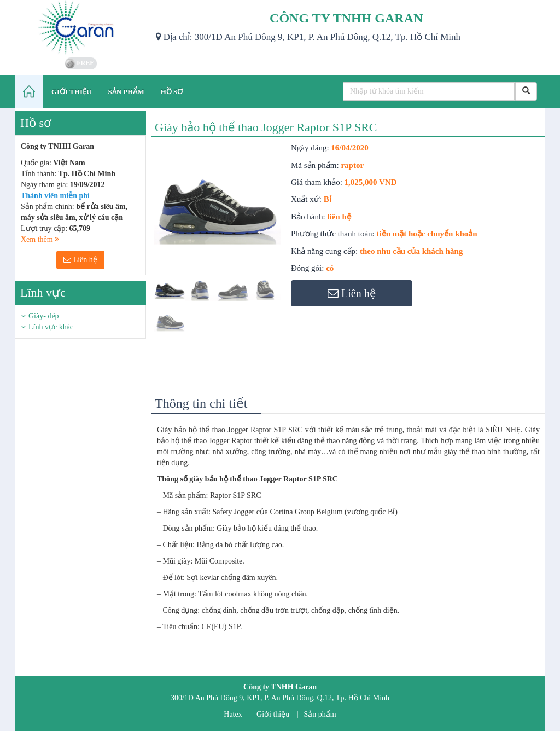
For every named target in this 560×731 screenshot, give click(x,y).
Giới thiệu (273, 714)
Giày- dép (44, 316)
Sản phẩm (320, 714)
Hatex (233, 714)
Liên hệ (80, 260)
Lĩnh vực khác (51, 327)
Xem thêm (40, 239)
